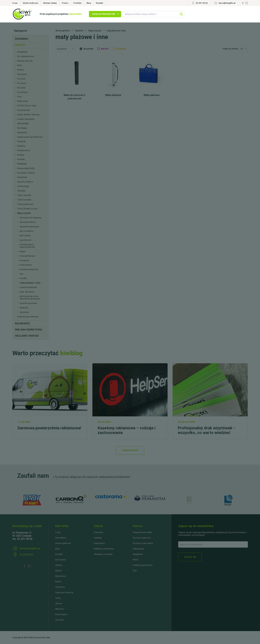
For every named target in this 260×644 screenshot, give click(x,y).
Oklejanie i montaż (27, 336)
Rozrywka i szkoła (26, 173)
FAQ (135, 571)
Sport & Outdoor (25, 182)
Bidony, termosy (25, 61)
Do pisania (22, 92)
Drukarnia (21, 39)
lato (22, 274)
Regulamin (138, 554)
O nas (15, 3)
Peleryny (21, 146)
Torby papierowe (25, 204)
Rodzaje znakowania (143, 543)
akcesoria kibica (28, 222)
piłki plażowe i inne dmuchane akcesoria (30, 297)
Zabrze (59, 603)
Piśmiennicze (24, 150)
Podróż (21, 155)
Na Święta (22, 128)
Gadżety (20, 45)
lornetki (23, 278)
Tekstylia (21, 191)
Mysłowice (60, 576)
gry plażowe (26, 240)
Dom (20, 97)
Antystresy (22, 52)
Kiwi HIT (105, 49)
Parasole (21, 141)
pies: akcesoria (27, 292)
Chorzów (60, 620)
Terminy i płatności (142, 538)
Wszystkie (88, 49)
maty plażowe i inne (30, 283)
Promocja (121, 49)
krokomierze (26, 265)
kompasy (24, 260)
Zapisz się (190, 557)
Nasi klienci (61, 538)
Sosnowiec (61, 560)
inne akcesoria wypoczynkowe (27, 246)
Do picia (21, 88)
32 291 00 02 (202, 3)
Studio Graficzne (30, 3)
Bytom (58, 582)
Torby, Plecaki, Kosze (27, 209)
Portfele (21, 159)
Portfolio (77, 3)
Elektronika (23, 101)
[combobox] (65, 49)
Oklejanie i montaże (103, 554)
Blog (89, 3)
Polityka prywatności (143, 565)
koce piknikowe (27, 256)
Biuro (20, 65)
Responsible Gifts (26, 168)
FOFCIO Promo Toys (27, 106)
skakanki (24, 308)
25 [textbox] (242, 49)
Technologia (23, 186)
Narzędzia (22, 132)
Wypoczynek (24, 213)
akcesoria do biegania (30, 218)
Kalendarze (22, 323)
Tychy (58, 598)
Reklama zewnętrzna (29, 330)
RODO (136, 560)
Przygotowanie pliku (142, 532)
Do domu (22, 83)
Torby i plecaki (24, 195)
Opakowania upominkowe (30, 137)
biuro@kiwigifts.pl (227, 3)
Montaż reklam (50, 3)
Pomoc (65, 3)
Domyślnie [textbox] (62, 49)
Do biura (21, 79)
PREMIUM (22, 164)
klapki (23, 251)
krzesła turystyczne (29, 269)
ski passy (24, 312)
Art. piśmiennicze (26, 56)
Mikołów (59, 609)
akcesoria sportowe (29, 227)
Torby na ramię (24, 200)
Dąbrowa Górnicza (64, 592)
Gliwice (59, 565)
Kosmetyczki (23, 110)
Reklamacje (138, 549)
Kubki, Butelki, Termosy (28, 115)
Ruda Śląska (61, 614)
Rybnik (58, 571)
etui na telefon (27, 231)
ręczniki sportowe (28, 303)
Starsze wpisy (130, 450)
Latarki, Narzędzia (26, 119)
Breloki (21, 70)
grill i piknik (25, 235)
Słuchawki (22, 177)
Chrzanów (60, 587)
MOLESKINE (23, 124)
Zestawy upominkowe (28, 317)
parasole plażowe (28, 287)
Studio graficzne (63, 543)
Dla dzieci (22, 74)
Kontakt (99, 3)
